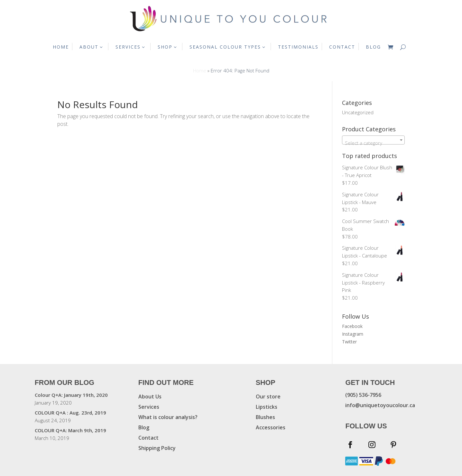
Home (200, 70)
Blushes (265, 417)
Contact (148, 438)
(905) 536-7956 (363, 395)
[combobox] (373, 140)
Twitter (349, 342)
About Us (150, 397)
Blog (144, 427)
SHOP (165, 47)
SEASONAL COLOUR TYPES (225, 47)
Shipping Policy (157, 448)
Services (149, 407)
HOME (61, 47)
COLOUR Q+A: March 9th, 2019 (70, 430)
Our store (268, 397)
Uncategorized (358, 112)
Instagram (353, 334)
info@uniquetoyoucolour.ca (380, 405)
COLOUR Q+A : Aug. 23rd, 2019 (70, 413)
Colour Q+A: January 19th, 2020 (71, 395)
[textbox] (373, 143)
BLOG (373, 47)
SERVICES (128, 47)
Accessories (271, 427)
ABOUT (89, 47)
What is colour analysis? (168, 417)
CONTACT (342, 47)
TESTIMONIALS (298, 47)
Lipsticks (267, 407)
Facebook (352, 326)
